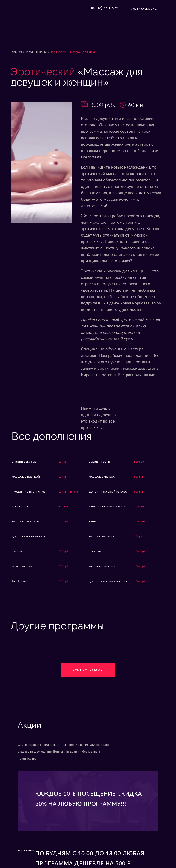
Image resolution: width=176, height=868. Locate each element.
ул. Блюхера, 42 (144, 9)
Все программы (94, 671)
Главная (16, 52)
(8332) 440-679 (105, 8)
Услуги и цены (36, 52)
